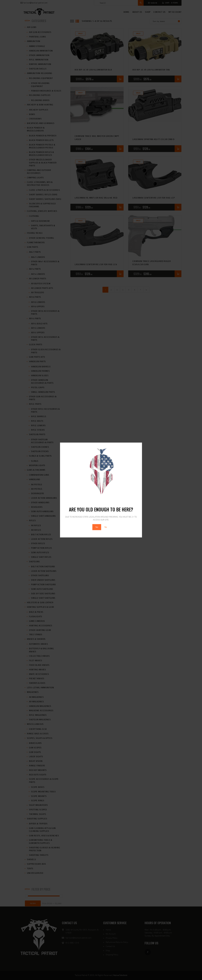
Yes (97, 527)
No (106, 527)
